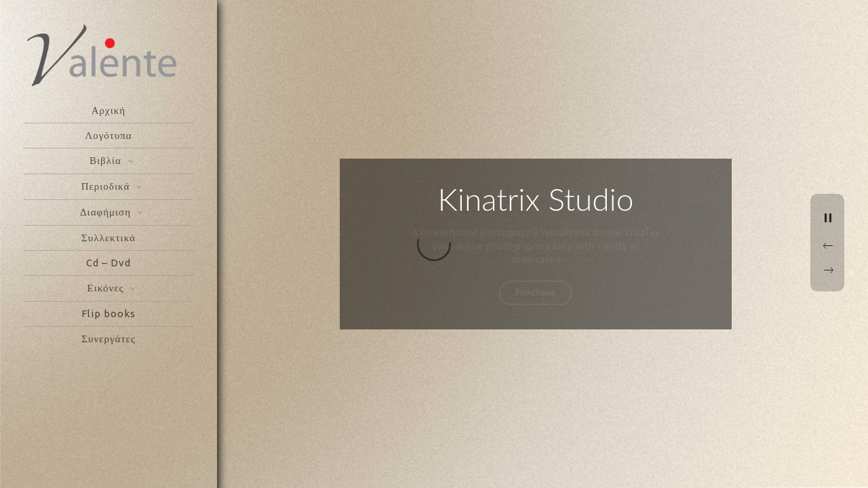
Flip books (108, 313)
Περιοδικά (106, 186)
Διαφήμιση (105, 212)
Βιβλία (105, 160)
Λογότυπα (108, 135)
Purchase (536, 292)
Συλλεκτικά (108, 238)
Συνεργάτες (108, 339)
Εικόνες (106, 288)
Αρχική (108, 110)
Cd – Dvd (108, 263)
